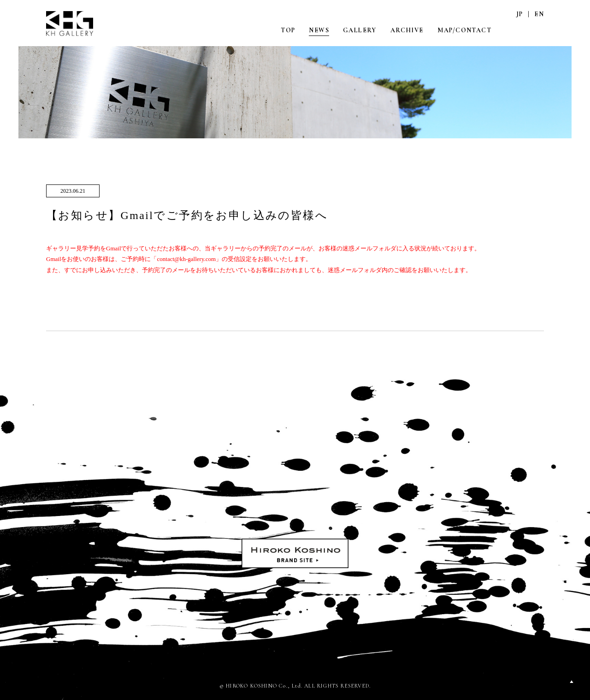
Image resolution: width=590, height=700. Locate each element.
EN (539, 14)
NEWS (319, 30)
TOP (288, 30)
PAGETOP (572, 682)
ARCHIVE (407, 30)
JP (520, 14)
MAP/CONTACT (464, 30)
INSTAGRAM (519, 30)
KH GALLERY (71, 24)
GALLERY (360, 30)
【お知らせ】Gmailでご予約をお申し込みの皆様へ (187, 215)
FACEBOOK (539, 30)
